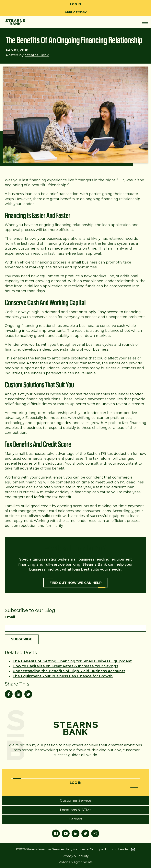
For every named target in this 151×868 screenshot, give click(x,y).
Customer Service (76, 801)
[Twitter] (85, 833)
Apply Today (76, 12)
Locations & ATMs (76, 810)
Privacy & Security (75, 856)
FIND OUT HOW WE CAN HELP (76, 583)
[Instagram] (95, 833)
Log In (76, 4)
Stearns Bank (37, 55)
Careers (76, 819)
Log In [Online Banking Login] (76, 783)
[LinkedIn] (75, 833)
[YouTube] (66, 833)
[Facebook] (56, 833)
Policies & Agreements (76, 862)
